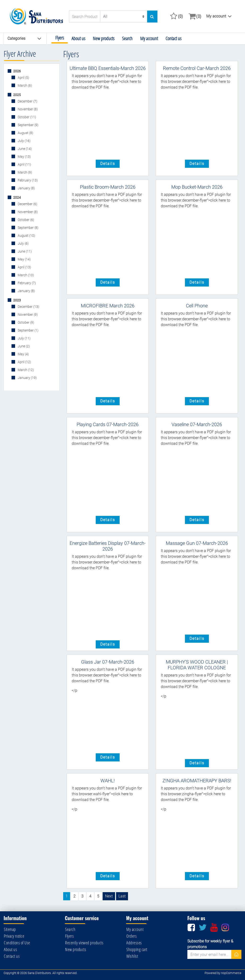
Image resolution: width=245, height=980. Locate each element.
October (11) (27, 117)
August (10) (26, 236)
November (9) (27, 315)
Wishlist (132, 956)
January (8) (26, 188)
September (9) (28, 125)
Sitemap (10, 929)
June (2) (23, 346)
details (108, 164)
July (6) (23, 243)
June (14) (24, 149)
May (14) (24, 259)
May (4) (23, 354)
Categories (24, 39)
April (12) (24, 362)
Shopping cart (137, 949)
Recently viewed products (84, 943)
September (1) (28, 330)
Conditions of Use (17, 943)
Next (109, 896)
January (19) (27, 378)
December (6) (27, 204)
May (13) (24, 157)
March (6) (25, 85)
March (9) (25, 172)
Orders (131, 936)
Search (127, 38)
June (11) (24, 251)
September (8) (28, 228)
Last (122, 896)
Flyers (60, 38)
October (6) (26, 220)
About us (78, 38)
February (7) (26, 283)
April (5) (23, 78)
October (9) (26, 322)
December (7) (27, 101)
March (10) (25, 275)
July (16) (24, 141)
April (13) (24, 267)
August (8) (25, 133)
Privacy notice (14, 936)
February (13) (27, 180)
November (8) (27, 109)
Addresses (134, 943)
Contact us (173, 38)
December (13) (28, 307)
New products (104, 38)
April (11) (24, 164)
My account (216, 16)
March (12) (25, 370)
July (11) (24, 338)
